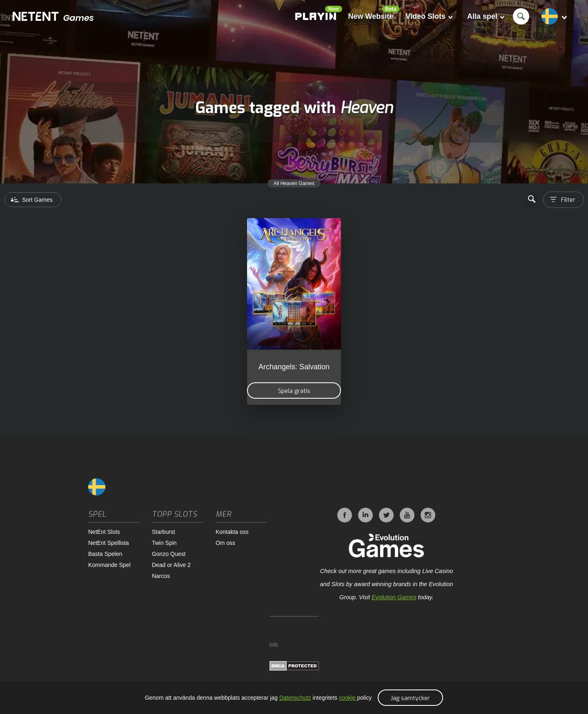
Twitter (386, 515)
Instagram (428, 515)
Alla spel (486, 16)
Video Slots (429, 16)
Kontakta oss (232, 532)
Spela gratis (294, 391)
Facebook (345, 515)
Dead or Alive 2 (171, 565)
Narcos (161, 576)
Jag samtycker (410, 698)
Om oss (225, 543)
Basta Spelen (105, 554)
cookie (348, 698)
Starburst (164, 532)
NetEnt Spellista (109, 543)
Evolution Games (394, 597)
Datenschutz (295, 698)
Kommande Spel (109, 565)
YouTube (407, 515)
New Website (371, 16)
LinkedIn (365, 515)
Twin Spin (164, 543)
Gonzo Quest (169, 554)
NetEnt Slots (104, 532)
